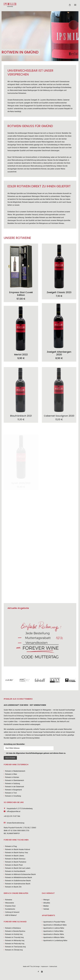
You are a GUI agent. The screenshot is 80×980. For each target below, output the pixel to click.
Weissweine (10, 903)
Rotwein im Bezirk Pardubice (16, 862)
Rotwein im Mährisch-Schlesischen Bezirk (20, 874)
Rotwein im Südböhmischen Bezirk (18, 881)
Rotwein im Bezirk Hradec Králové (18, 849)
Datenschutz (53, 966)
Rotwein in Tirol (11, 793)
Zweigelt (34, 100)
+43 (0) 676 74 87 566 (12, 816)
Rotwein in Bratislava (13, 928)
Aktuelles (47, 903)
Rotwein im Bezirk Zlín (13, 887)
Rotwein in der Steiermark (15, 787)
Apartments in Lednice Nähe (54, 928)
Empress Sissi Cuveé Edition (21, 297)
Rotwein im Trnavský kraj (14, 937)
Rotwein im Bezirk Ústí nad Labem (18, 868)
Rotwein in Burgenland (13, 790)
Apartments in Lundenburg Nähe (55, 940)
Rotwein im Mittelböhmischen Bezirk (19, 877)
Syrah (21, 103)
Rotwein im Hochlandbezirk (15, 871)
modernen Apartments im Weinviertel (27, 163)
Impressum (45, 966)
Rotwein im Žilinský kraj (14, 950)
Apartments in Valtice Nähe (53, 931)
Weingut (46, 900)
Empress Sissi (10, 906)
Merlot (60, 100)
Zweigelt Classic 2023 (59, 299)
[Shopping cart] (69, 5)
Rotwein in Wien (11, 774)
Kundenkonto (10, 909)
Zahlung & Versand (12, 912)
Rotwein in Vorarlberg (13, 796)
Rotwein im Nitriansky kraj (15, 940)
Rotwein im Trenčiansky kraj (15, 947)
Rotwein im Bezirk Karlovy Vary (17, 853)
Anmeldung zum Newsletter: (29, 747)
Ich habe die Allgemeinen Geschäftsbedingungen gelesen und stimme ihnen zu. (36, 753)
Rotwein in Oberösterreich (15, 780)
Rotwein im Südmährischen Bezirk (18, 884)
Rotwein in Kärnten (12, 777)
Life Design (36, 966)
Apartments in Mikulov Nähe (54, 937)
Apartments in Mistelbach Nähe (55, 925)
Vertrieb (46, 909)
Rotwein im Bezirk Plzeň (14, 865)
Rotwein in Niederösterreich (15, 771)
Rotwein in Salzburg (13, 783)
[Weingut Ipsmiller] (10, 5)
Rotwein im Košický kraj (14, 934)
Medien (46, 906)
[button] (75, 5)
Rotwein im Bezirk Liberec (15, 856)
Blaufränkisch (52, 100)
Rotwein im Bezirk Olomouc (15, 859)
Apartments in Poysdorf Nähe (54, 922)
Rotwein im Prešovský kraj (15, 944)
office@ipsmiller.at (14, 811)
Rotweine (9, 900)
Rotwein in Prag (11, 846)
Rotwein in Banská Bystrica (15, 931)
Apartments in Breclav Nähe (54, 934)
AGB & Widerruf (11, 915)
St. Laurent (42, 100)
